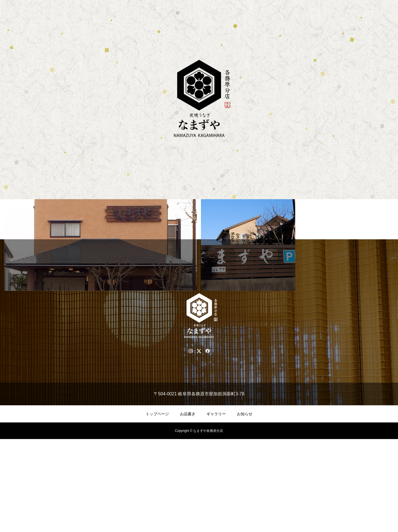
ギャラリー (216, 507)
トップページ (157, 507)
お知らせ (245, 507)
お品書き (188, 507)
